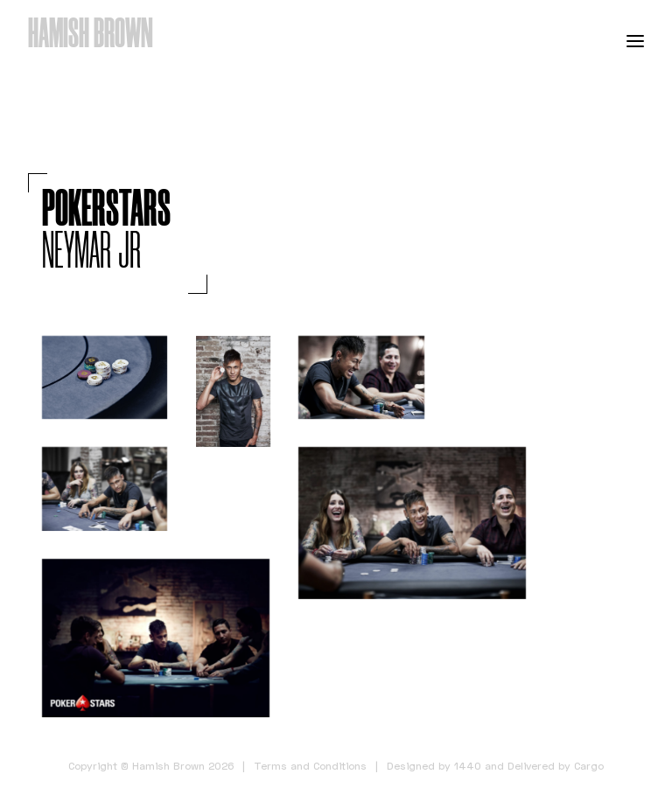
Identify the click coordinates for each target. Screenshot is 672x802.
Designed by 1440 (434, 766)
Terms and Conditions (310, 766)
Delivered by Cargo (556, 766)
